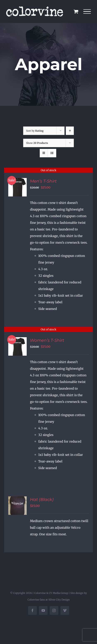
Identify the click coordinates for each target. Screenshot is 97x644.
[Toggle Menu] (87, 12)
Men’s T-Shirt (43, 181)
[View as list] (52, 153)
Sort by (35, 131)
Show (37, 143)
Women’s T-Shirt (47, 340)
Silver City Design (59, 600)
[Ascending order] (70, 131)
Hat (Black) (42, 500)
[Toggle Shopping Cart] (76, 11)
